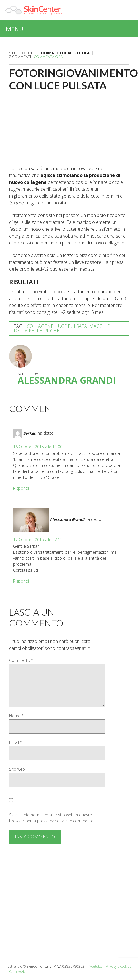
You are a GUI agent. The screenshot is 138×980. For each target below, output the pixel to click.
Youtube (96, 966)
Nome (16, 716)
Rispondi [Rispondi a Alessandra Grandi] (21, 581)
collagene (40, 326)
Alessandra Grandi (67, 380)
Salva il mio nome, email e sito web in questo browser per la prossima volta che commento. (52, 818)
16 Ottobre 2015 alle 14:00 (38, 447)
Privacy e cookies (119, 966)
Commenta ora (48, 57)
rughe (52, 331)
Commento (21, 660)
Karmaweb (17, 972)
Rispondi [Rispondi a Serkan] (21, 488)
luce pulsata (71, 326)
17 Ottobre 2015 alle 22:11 (38, 540)
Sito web (17, 769)
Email (16, 742)
